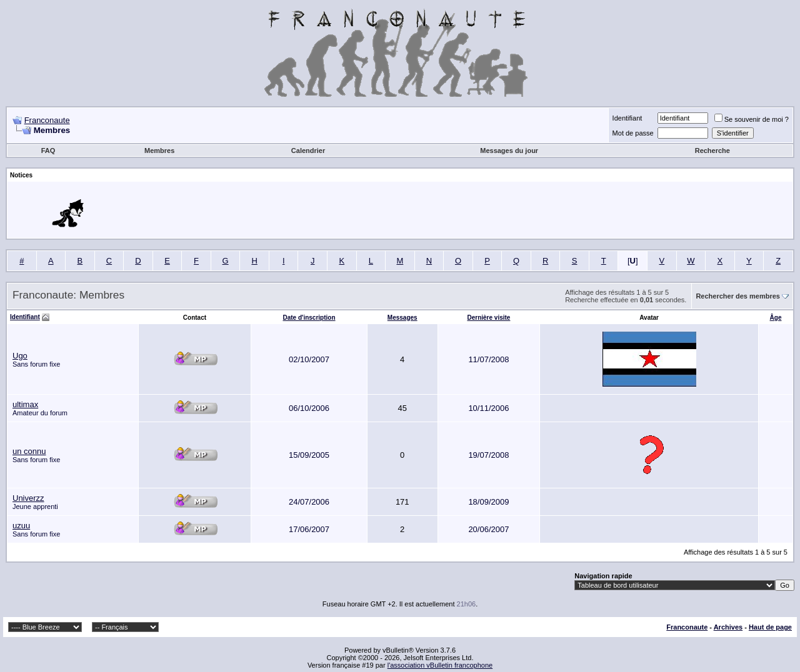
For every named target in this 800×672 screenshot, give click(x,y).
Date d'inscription (309, 318)
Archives (728, 627)
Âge (776, 318)
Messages (402, 318)
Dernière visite (488, 318)
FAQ (48, 151)
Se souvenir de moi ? (752, 119)
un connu (29, 451)
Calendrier (308, 151)
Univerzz (28, 498)
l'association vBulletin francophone (440, 665)
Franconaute (47, 120)
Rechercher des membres (738, 296)
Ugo (20, 356)
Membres (159, 151)
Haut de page (770, 627)
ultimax (25, 404)
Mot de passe (633, 133)
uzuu (21, 526)
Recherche (712, 151)
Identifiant (627, 118)
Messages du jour (509, 151)
